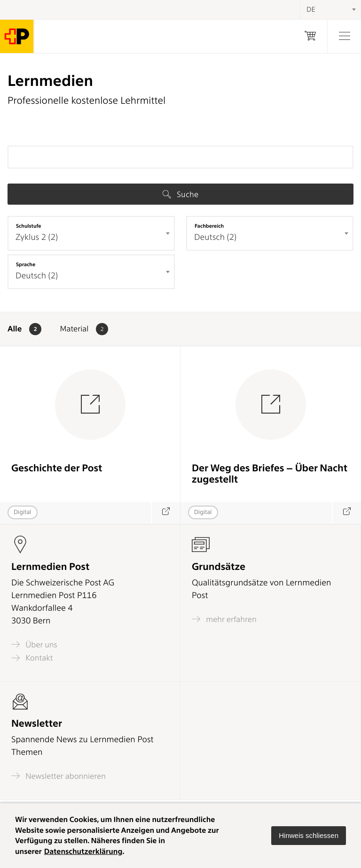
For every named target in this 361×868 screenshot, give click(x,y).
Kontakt (32, 658)
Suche (180, 194)
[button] (309, 836)
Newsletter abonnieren (59, 776)
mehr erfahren (224, 619)
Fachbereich (209, 226)
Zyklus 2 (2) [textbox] (37, 237)
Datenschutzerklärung (83, 851)
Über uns (34, 644)
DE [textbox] (311, 9)
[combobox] (91, 233)
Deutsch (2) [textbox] (215, 237)
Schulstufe (29, 226)
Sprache (26, 264)
